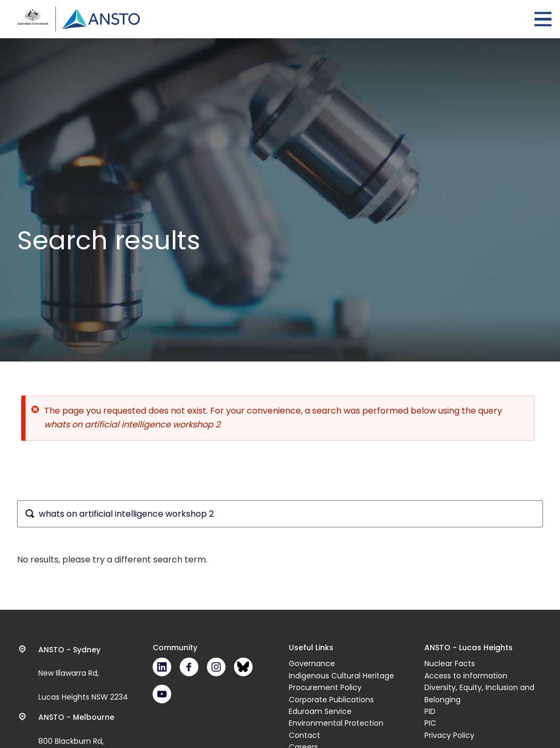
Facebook (189, 667)
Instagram (216, 667)
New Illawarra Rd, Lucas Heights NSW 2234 (83, 674)
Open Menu (543, 19)
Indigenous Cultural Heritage (341, 676)
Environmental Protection (336, 723)
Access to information (466, 676)
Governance (312, 663)
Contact (304, 735)
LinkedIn (162, 667)
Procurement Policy (325, 687)
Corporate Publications (331, 700)
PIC (430, 723)
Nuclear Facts (450, 663)
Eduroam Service (320, 711)
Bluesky (243, 667)
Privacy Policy (449, 735)
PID (430, 711)
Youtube (162, 694)
